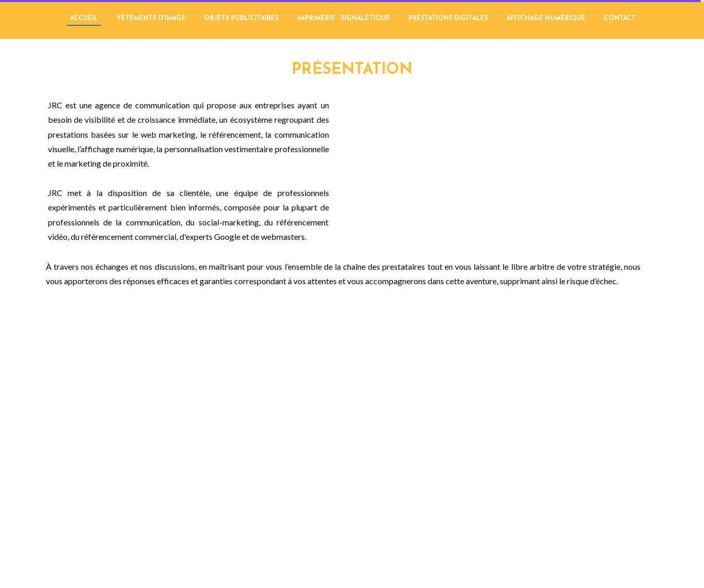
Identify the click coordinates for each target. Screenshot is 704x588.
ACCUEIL (84, 19)
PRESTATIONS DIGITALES (448, 19)
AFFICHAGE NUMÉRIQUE (546, 19)
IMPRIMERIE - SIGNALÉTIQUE (343, 19)
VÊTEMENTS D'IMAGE (151, 19)
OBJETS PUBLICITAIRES (241, 19)
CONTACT (620, 19)
